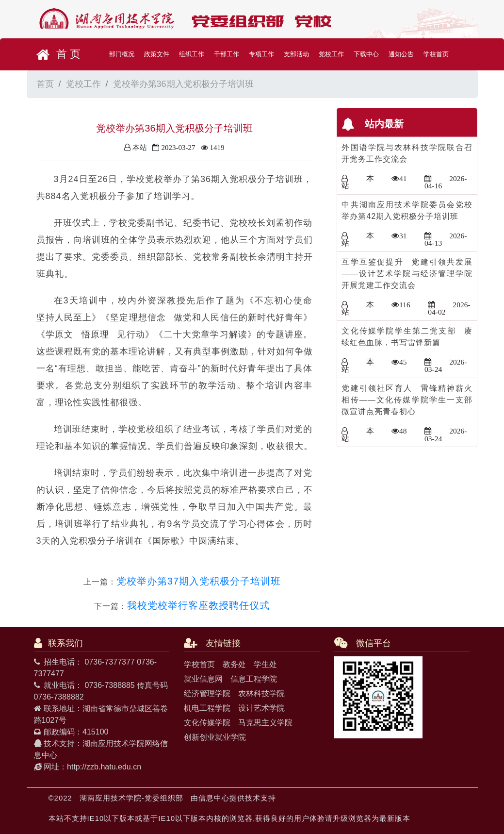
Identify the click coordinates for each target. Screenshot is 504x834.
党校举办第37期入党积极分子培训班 (199, 581)
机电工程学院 (207, 708)
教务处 (234, 664)
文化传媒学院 (207, 723)
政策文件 (157, 54)
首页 (45, 84)
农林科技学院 (261, 693)
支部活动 (296, 54)
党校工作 (331, 54)
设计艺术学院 (261, 708)
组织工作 (192, 54)
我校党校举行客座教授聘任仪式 (198, 605)
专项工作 (261, 54)
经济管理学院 (207, 693)
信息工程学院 (254, 679)
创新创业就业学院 (215, 737)
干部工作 (227, 54)
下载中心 (366, 54)
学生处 (265, 664)
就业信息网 (203, 679)
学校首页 (436, 54)
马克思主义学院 (265, 723)
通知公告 (401, 54)
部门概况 (122, 54)
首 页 (58, 55)
